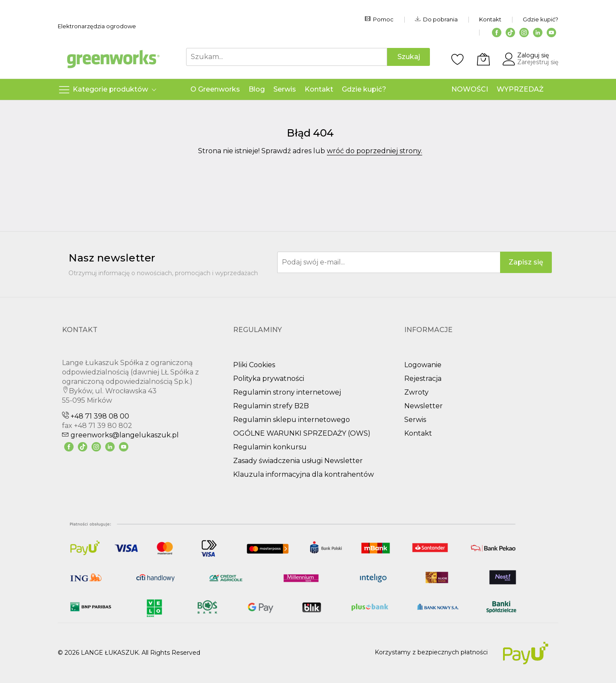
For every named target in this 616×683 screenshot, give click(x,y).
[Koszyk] (483, 59)
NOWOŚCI (470, 89)
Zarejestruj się (538, 62)
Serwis (415, 420)
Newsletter (423, 406)
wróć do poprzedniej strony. (375, 151)
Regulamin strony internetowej (287, 392)
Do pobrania (436, 19)
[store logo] (113, 59)
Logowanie (423, 365)
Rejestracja (423, 379)
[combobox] (287, 57)
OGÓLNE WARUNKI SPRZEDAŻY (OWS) (302, 433)
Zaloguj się (533, 55)
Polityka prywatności (269, 379)
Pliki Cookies (254, 365)
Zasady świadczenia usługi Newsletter (298, 461)
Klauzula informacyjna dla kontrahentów (304, 474)
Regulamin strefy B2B (271, 406)
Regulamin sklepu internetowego (292, 420)
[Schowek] (458, 59)
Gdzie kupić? (540, 19)
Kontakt (490, 19)
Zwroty (416, 392)
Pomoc (379, 19)
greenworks (120, 435)
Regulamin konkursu (270, 447)
